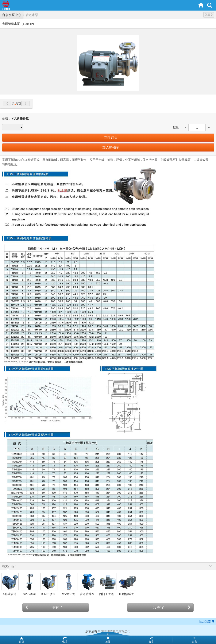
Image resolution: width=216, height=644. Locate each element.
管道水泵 (32, 15)
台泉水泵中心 (12, 15)
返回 (209, 15)
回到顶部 (205, 621)
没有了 (44, 607)
